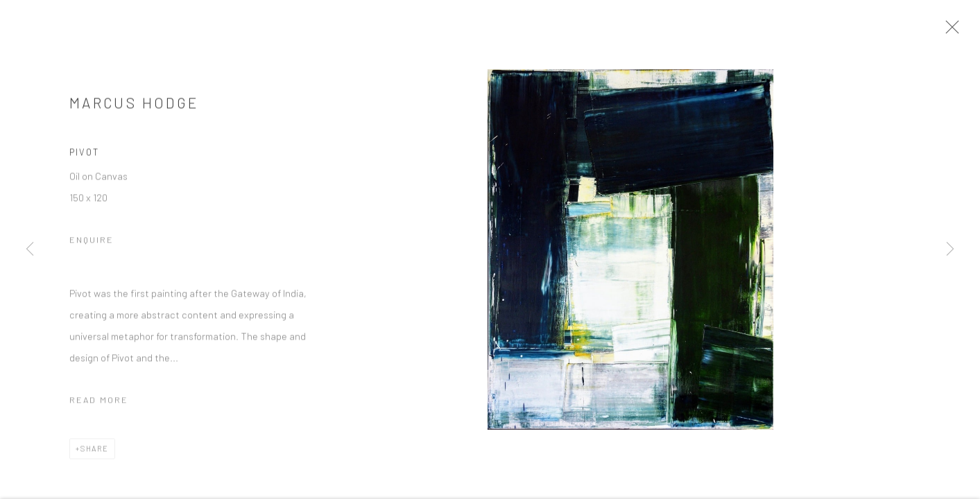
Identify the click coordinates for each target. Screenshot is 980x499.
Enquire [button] (92, 243)
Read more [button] (99, 403)
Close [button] (955, 31)
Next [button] (950, 249)
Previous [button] (30, 249)
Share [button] (95, 452)
